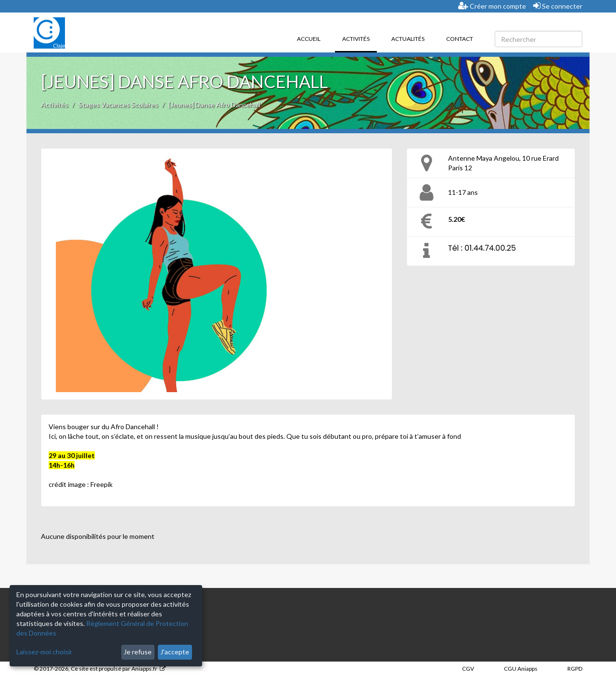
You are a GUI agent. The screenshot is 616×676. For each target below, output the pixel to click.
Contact (460, 39)
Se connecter (558, 6)
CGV (468, 669)
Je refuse (138, 652)
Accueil (309, 39)
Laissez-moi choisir (44, 652)
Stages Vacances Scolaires (118, 105)
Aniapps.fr (144, 669)
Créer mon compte (492, 6)
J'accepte (175, 652)
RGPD (575, 669)
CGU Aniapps (521, 669)
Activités (359, 38)
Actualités (408, 39)
